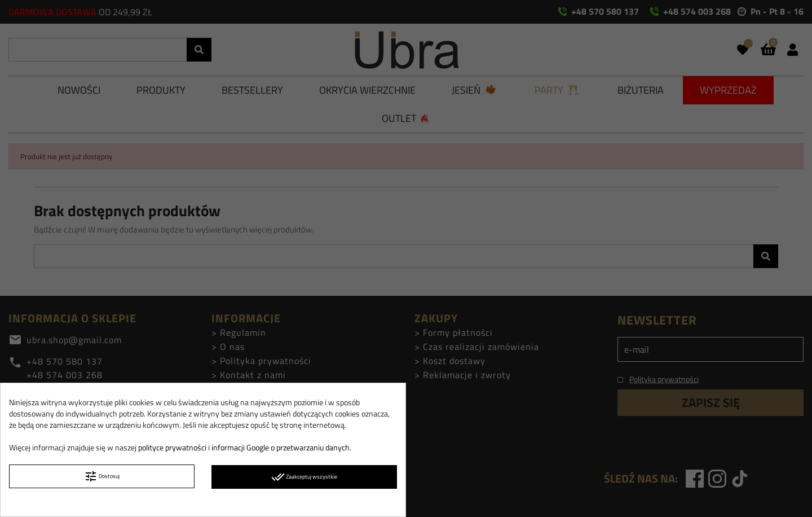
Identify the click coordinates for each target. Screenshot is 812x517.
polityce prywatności (172, 447)
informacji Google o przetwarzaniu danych (281, 447)
